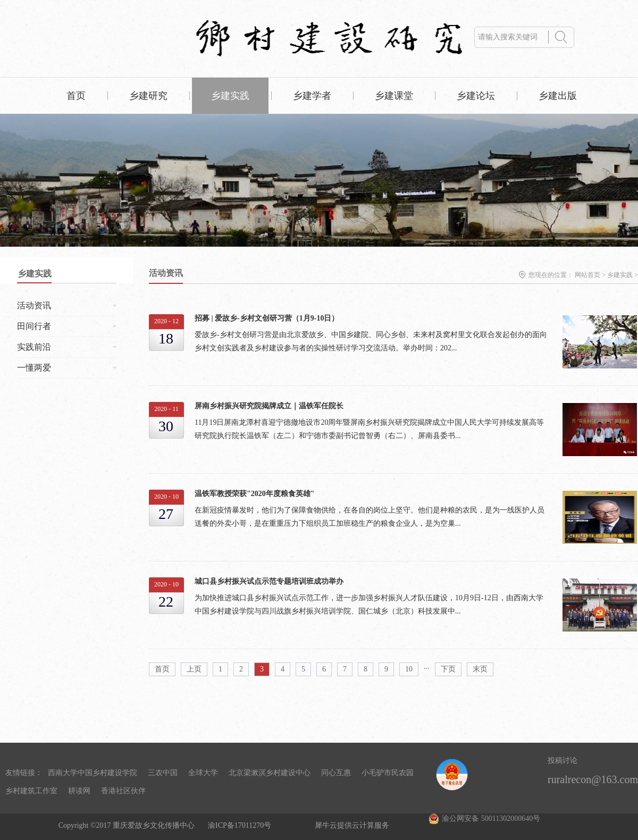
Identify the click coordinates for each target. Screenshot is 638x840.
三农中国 (163, 773)
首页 (76, 96)
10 (409, 669)
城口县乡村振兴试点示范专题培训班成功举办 (269, 581)
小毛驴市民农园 (388, 773)
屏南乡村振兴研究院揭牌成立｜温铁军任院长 (269, 406)
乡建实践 (620, 275)
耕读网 (79, 791)
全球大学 (203, 773)
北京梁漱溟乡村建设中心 (270, 773)
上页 (194, 669)
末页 (480, 669)
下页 (448, 669)
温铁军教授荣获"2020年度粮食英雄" (255, 494)
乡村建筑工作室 (31, 791)
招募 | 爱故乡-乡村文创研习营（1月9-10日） (267, 318)
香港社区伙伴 (123, 791)
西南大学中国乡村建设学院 (93, 773)
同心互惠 (336, 773)
